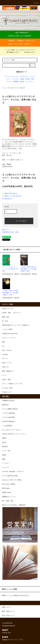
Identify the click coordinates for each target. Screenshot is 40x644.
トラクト (33, 76)
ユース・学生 (6, 451)
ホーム (4, 88)
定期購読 (16, 82)
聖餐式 (4, 438)
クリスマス (6, 467)
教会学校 (5, 447)
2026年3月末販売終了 (9, 422)
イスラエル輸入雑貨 (8, 417)
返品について (6, 230)
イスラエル (15, 79)
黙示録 (28, 79)
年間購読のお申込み (8, 401)
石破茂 (22, 79)
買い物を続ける (7, 199)
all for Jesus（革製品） (9, 484)
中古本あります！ (29, 52)
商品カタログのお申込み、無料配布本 (14, 505)
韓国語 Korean (7, 493)
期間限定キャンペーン (9, 497)
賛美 (33, 79)
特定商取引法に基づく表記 (10, 232)
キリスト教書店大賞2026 (10, 409)
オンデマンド (30, 82)
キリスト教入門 (20, 88)
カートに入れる (19, 221)
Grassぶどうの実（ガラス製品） (12, 480)
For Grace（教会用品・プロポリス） (13, 472)
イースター (6, 463)
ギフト (8, 79)
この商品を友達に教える (10, 193)
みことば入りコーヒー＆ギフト (12, 430)
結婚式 (4, 455)
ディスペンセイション (12, 76)
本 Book (11, 88)
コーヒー (9, 82)
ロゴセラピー (24, 76)
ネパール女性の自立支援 (10, 476)
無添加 (22, 82)
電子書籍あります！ (12, 52)
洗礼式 (4, 442)
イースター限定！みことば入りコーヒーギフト (20, 50)
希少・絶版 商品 (8, 501)
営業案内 (20, 41)
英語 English (6, 488)
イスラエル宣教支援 (8, 413)
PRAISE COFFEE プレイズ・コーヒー (14, 434)
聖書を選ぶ (6, 405)
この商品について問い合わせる (12, 196)
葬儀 (4, 459)
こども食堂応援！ (8, 426)
